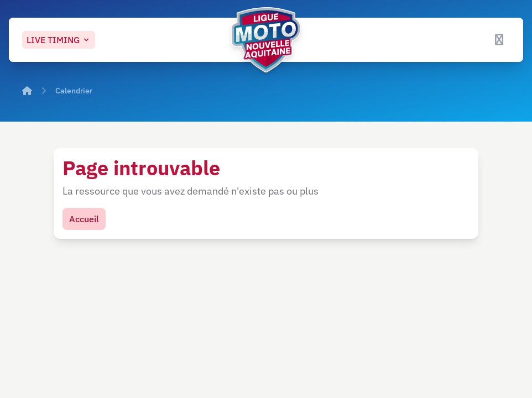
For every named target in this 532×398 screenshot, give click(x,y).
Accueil (84, 219)
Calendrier (74, 91)
